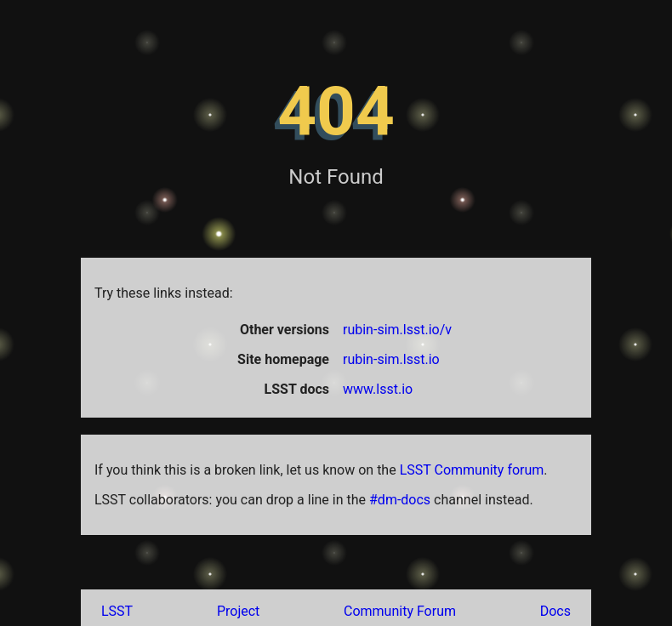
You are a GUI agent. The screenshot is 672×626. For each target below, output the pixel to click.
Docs (555, 611)
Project (238, 611)
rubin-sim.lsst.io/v (397, 330)
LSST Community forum (472, 470)
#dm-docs (400, 500)
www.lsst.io (378, 389)
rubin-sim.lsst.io (391, 359)
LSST (117, 611)
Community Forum (400, 611)
